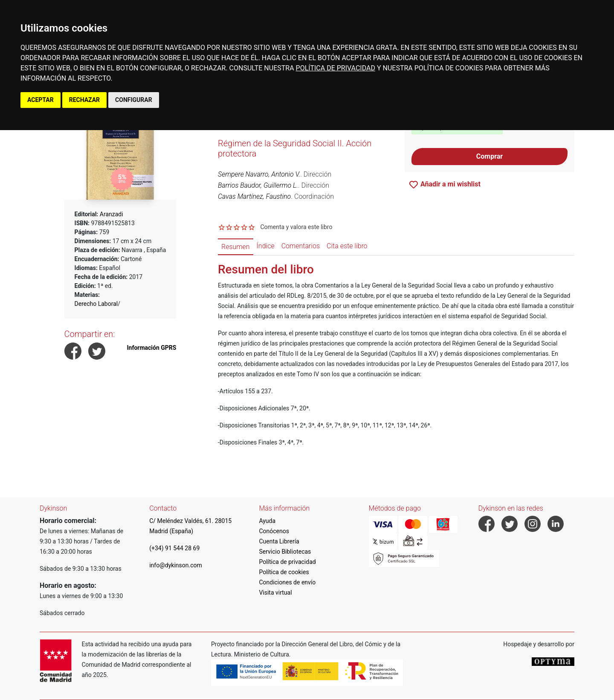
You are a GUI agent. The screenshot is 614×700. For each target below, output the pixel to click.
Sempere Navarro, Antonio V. (259, 174)
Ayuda (267, 521)
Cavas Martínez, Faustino (254, 196)
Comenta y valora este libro (296, 227)
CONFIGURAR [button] (134, 100)
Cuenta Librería (279, 541)
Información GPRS (151, 348)
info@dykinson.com (176, 565)
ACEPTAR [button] (41, 100)
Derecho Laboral (96, 304)
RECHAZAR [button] (84, 100)
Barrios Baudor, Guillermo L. (258, 185)
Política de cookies (284, 572)
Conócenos (274, 531)
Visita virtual (275, 593)
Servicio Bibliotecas (285, 552)
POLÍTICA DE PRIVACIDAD (336, 68)
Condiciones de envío (287, 582)
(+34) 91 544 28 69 (174, 548)
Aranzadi (112, 214)
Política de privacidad (287, 562)
